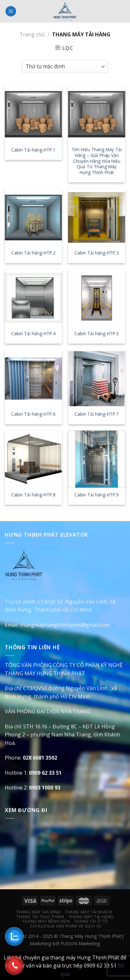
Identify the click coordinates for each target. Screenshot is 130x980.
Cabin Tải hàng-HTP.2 (33, 253)
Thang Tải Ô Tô (91, 921)
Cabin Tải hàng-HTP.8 (33, 495)
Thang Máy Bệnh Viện (46, 921)
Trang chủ (32, 34)
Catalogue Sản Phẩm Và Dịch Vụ (66, 926)
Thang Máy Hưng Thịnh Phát (91, 936)
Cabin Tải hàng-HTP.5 (97, 334)
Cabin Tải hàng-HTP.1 (33, 150)
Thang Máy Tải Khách (89, 912)
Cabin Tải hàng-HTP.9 (97, 495)
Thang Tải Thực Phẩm (40, 917)
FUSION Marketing (80, 943)
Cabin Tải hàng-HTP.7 (97, 414)
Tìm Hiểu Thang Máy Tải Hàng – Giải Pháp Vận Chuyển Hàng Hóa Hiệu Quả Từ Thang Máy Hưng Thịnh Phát (97, 161)
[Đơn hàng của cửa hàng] (65, 66)
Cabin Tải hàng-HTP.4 (33, 334)
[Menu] (11, 11)
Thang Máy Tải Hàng (91, 917)
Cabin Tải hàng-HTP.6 (33, 414)
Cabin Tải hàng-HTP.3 (97, 253)
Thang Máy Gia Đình (39, 912)
